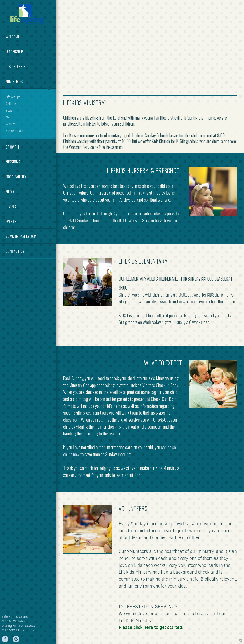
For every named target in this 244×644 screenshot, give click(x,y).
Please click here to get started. (151, 627)
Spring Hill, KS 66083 (19, 626)
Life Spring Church (16, 617)
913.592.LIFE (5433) (18, 630)
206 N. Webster (14, 621)
